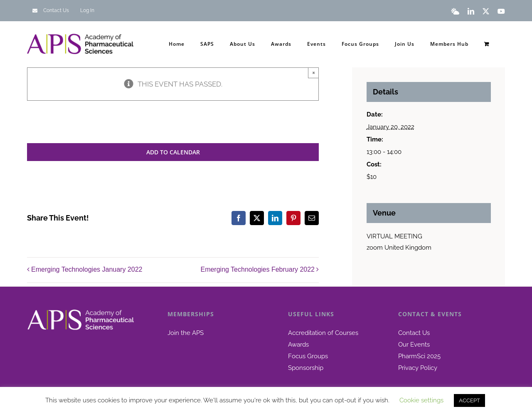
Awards (298, 345)
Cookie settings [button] (421, 400)
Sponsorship (306, 368)
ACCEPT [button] (469, 400)
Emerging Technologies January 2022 (87, 269)
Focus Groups (308, 356)
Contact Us (414, 333)
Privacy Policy (418, 368)
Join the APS (186, 333)
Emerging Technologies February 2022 (257, 269)
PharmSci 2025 (419, 356)
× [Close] (314, 72)
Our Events (414, 345)
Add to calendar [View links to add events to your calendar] (173, 152)
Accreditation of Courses (323, 333)
